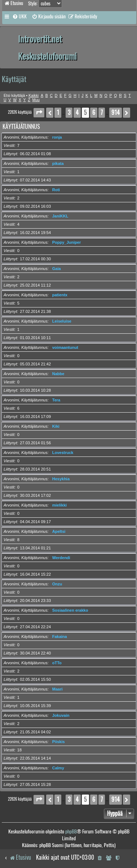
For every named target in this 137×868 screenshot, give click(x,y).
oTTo (57, 663)
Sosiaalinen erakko (70, 610)
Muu (36, 100)
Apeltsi (59, 531)
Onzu (57, 584)
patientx (60, 295)
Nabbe (58, 374)
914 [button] (116, 113)
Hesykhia (61, 479)
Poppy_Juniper (67, 242)
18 (19, 750)
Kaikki (34, 96)
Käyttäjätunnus (21, 127)
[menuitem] (19, 17)
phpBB (71, 831)
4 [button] (77, 113)
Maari (58, 689)
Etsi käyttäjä (14, 95)
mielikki (59, 505)
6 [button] (94, 113)
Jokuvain (61, 715)
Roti (56, 190)
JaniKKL (60, 216)
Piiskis (59, 742)
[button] (39, 113)
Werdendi (61, 558)
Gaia (57, 269)
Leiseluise (62, 321)
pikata (58, 163)
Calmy (58, 768)
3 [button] (69, 113)
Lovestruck (63, 453)
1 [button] (58, 113)
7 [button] (102, 113)
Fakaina (60, 637)
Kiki (56, 426)
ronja (57, 137)
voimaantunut (65, 347)
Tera (56, 400)
